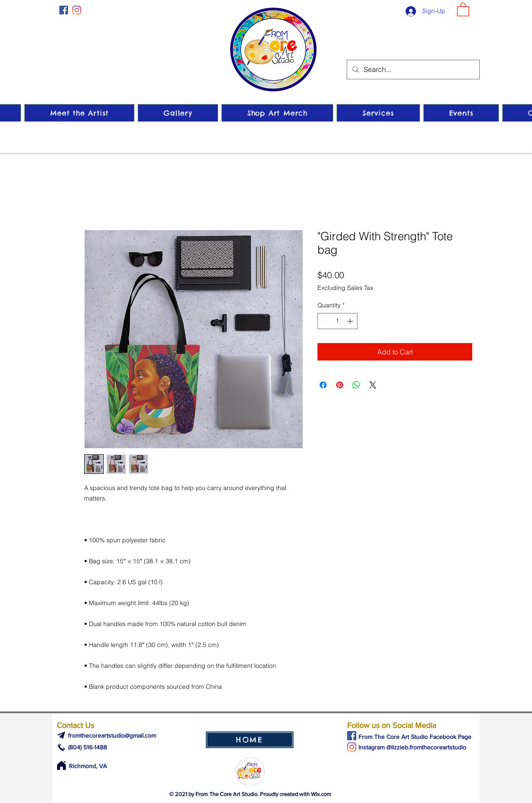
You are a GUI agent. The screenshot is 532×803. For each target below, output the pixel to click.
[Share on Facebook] (323, 385)
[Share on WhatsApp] (356, 385)
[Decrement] (324, 321)
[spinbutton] (338, 321)
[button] (463, 9)
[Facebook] (64, 10)
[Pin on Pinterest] (340, 385)
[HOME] (250, 740)
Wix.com (321, 794)
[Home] (61, 766)
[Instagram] (77, 10)
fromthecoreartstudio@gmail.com (112, 735)
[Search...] (412, 70)
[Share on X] (373, 385)
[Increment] (351, 321)
